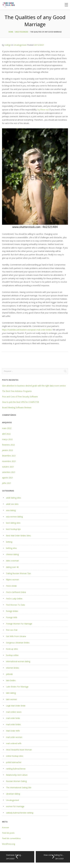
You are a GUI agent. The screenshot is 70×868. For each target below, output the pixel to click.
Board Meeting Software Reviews (17, 407)
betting (9, 542)
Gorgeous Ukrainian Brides (18, 643)
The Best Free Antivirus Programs (17, 391)
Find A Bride (11, 586)
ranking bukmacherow (16, 769)
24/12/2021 (39, 45)
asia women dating (14, 517)
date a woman (12, 561)
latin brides (11, 680)
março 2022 (7, 439)
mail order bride (13, 718)
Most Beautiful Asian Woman (19, 750)
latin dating (11, 693)
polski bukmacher (14, 762)
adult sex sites (12, 504)
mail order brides (13, 724)
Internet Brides (13, 668)
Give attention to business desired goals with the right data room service (34, 386)
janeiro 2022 (8, 450)
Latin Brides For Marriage (17, 687)
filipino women (13, 580)
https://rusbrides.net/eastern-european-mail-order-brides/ (27, 330)
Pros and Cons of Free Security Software (20, 397)
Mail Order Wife (13, 731)
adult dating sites (14, 498)
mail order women (14, 737)
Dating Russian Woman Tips (18, 573)
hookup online (12, 655)
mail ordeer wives (14, 712)
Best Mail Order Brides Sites (18, 536)
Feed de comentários (11, 838)
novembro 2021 (9, 461)
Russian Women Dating (16, 781)
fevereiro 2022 (8, 445)
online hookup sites (15, 756)
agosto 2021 (8, 478)
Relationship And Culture (17, 775)
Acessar (5, 827)
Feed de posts (8, 833)
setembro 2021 (9, 472)
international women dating (18, 661)
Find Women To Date (16, 605)
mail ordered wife (14, 743)
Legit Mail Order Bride (16, 706)
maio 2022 (7, 428)
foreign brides (12, 611)
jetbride (9, 674)
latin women (12, 699)
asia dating (11, 510)
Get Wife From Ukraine (16, 636)
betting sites (11, 548)
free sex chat (12, 630)
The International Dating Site (19, 787)
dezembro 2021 (9, 456)
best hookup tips (13, 529)
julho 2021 (7, 483)
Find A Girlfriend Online (16, 592)
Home (11, 32)
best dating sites (13, 523)
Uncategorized (22, 32)
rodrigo (8, 45)
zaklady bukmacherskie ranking (20, 813)
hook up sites (12, 649)
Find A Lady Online (14, 599)
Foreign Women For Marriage (19, 624)
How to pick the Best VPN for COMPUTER (21, 402)
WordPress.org (9, 844)
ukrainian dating (13, 794)
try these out (43, 110)
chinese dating (12, 554)
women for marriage (15, 806)
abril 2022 (6, 434)
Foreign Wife (12, 617)
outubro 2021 (8, 467)
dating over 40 (12, 567)
